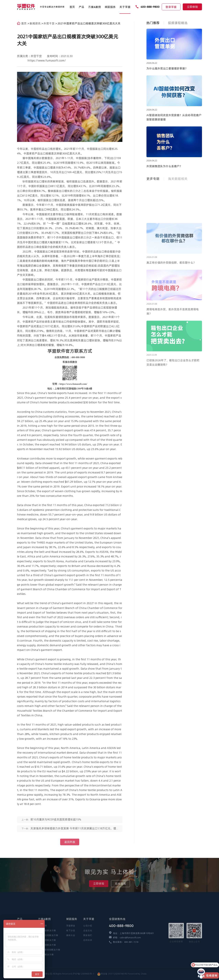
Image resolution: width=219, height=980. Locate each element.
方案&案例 (95, 7)
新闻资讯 (35, 23)
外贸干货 (49, 23)
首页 (72, 7)
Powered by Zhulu (137, 974)
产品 (81, 7)
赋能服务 (110, 7)
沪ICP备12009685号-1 (84, 974)
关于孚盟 (125, 7)
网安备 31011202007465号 (114, 974)
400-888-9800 (150, 7)
